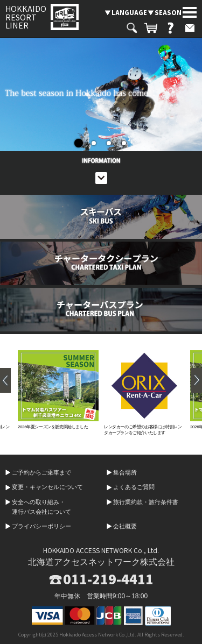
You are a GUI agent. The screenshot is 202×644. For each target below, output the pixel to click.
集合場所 (125, 472)
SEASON (168, 12)
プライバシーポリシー (41, 526)
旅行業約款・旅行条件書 (146, 502)
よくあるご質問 (134, 487)
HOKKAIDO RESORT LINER (26, 17)
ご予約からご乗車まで (41, 472)
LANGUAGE (129, 12)
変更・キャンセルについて (47, 487)
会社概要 (125, 526)
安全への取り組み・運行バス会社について (41, 507)
